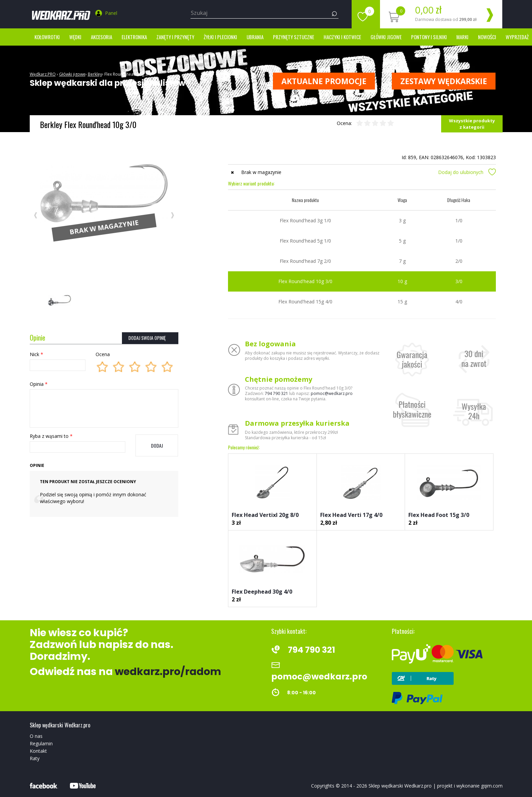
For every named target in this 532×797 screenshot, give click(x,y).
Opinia (39, 384)
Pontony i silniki (429, 37)
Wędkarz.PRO (43, 74)
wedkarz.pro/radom (168, 672)
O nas (36, 736)
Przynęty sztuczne (294, 37)
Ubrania (255, 37)
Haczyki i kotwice (342, 37)
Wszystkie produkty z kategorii (472, 124)
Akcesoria (102, 37)
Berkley (95, 74)
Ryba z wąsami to (51, 436)
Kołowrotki (47, 37)
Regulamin (41, 743)
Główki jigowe (386, 37)
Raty (35, 758)
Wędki (75, 37)
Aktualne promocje (324, 81)
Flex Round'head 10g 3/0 (128, 74)
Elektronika (134, 37)
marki (462, 37)
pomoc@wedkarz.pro (332, 393)
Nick (36, 354)
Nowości (487, 37)
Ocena (103, 354)
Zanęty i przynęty (175, 37)
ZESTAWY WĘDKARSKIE (444, 81)
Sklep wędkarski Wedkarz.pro (400, 786)
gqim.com (492, 786)
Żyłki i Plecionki (220, 37)
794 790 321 (276, 393)
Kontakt (38, 751)
